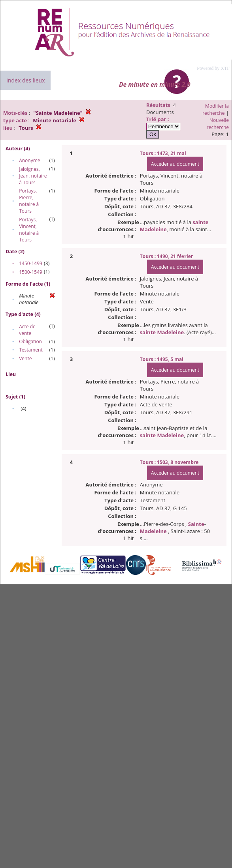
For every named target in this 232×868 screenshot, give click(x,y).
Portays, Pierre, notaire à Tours (29, 201)
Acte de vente (27, 330)
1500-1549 (31, 272)
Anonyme (29, 160)
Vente (25, 358)
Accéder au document (175, 164)
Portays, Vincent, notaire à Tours (29, 230)
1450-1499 (31, 263)
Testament (31, 350)
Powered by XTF (213, 68)
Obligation (30, 341)
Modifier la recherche (216, 109)
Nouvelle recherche (218, 124)
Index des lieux (25, 80)
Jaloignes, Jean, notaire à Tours (33, 176)
